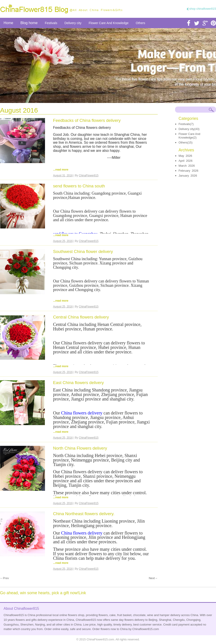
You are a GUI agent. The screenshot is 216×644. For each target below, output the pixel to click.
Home (8, 23)
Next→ (153, 578)
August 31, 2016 (63, 175)
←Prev (4, 578)
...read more (61, 170)
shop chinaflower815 (203, 9)
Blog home (29, 23)
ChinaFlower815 (89, 175)
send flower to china (108, 66)
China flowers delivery (82, 413)
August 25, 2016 (63, 241)
